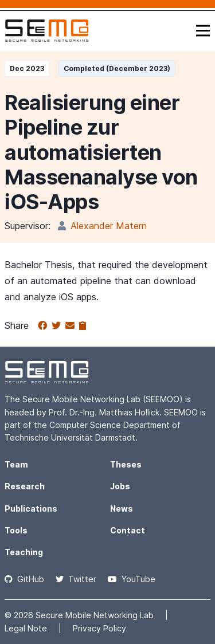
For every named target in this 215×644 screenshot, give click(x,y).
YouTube (132, 579)
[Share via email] (72, 326)
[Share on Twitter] (58, 326)
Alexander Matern (109, 226)
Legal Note (27, 628)
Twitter (76, 579)
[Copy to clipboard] (83, 326)
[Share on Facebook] (45, 326)
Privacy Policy (99, 628)
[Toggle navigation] (203, 31)
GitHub (24, 579)
